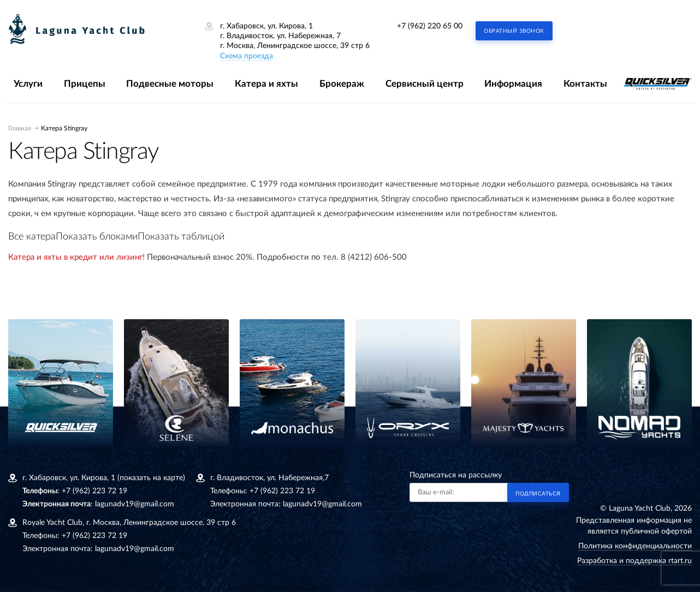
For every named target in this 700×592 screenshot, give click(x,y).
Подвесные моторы (170, 84)
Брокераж (342, 84)
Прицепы (85, 84)
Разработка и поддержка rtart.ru (634, 561)
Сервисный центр (425, 84)
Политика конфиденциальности (635, 546)
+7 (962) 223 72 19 (94, 491)
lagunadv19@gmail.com (135, 504)
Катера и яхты (266, 84)
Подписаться (538, 494)
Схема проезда (247, 56)
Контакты (585, 84)
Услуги (28, 84)
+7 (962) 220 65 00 (430, 26)
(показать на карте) (151, 478)
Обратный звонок (514, 31)
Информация (513, 84)
